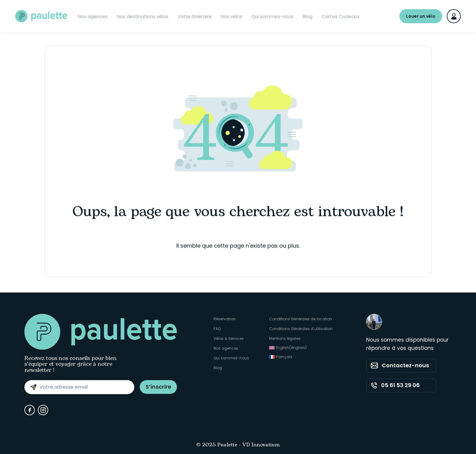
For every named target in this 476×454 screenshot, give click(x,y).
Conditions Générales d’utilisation (301, 329)
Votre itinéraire (195, 16)
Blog (308, 16)
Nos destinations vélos (143, 16)
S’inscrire (158, 387)
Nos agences (93, 16)
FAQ (217, 329)
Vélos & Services (229, 338)
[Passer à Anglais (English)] (301, 348)
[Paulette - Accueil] (41, 16)
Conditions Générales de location (301, 319)
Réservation (225, 319)
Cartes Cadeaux (341, 16)
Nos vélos (231, 16)
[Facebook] (30, 410)
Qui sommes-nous (272, 16)
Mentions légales (285, 338)
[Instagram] (43, 410)
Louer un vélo (421, 16)
